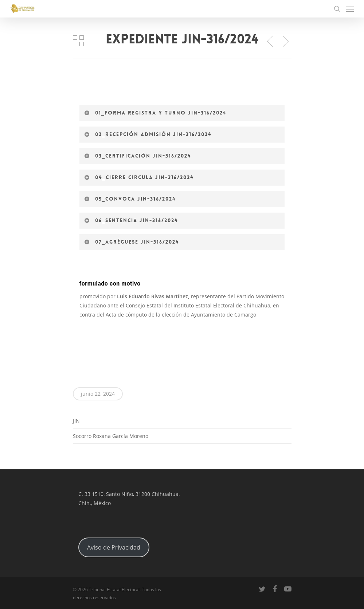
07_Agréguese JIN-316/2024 (132, 242)
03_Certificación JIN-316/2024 (138, 156)
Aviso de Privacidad (114, 547)
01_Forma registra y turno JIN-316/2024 (156, 113)
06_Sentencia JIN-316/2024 (131, 220)
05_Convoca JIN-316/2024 (130, 199)
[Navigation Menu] (350, 9)
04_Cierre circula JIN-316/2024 (139, 177)
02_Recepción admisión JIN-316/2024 (148, 134)
